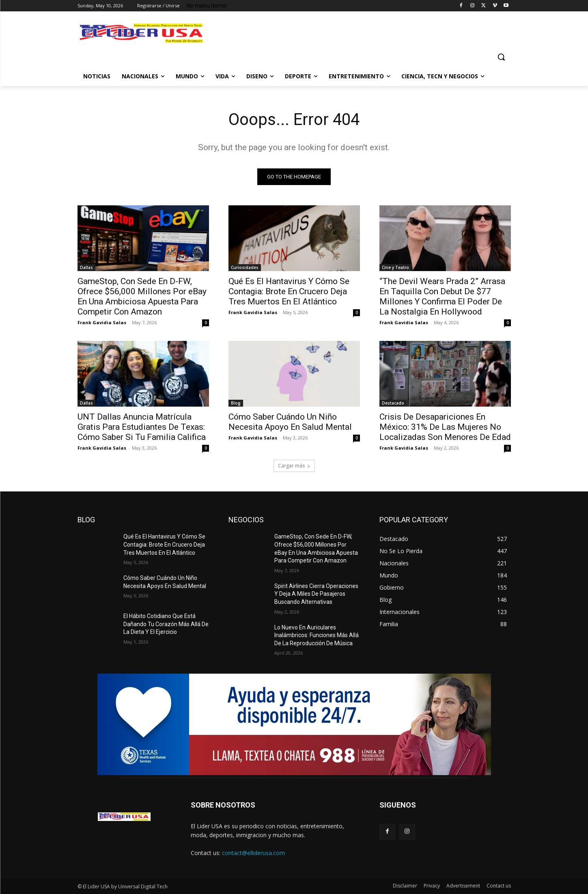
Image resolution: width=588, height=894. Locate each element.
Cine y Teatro (395, 267)
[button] (501, 57)
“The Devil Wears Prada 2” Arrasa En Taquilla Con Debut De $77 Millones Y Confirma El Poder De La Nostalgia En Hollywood (442, 296)
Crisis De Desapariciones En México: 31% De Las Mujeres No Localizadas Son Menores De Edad (445, 427)
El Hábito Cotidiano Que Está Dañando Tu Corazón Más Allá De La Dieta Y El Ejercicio (166, 624)
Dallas (86, 267)
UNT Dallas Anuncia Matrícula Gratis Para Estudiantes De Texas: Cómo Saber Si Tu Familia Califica (142, 427)
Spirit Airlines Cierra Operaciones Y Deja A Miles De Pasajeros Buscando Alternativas (316, 594)
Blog (236, 403)
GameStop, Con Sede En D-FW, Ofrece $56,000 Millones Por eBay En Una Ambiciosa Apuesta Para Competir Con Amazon (142, 296)
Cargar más (294, 466)
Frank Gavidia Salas (102, 322)
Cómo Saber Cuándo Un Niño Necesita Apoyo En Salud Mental (290, 422)
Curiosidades (245, 267)
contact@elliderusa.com (253, 853)
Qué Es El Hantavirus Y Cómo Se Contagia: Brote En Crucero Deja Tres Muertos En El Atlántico (289, 291)
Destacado (393, 403)
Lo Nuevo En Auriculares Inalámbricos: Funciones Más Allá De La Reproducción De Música (317, 635)
